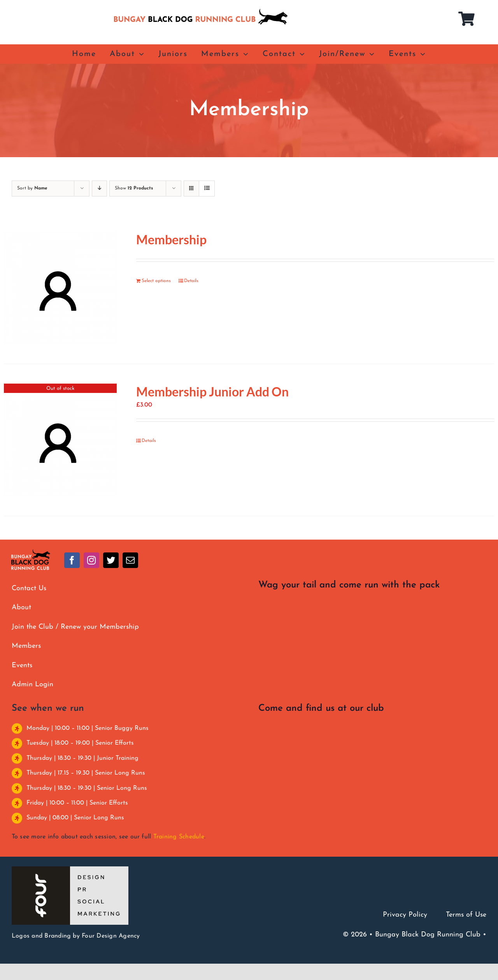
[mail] (130, 560)
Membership (171, 239)
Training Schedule (179, 837)
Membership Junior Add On (212, 392)
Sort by (32, 188)
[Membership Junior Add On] (60, 440)
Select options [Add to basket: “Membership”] (156, 281)
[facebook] (72, 560)
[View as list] (207, 188)
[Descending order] (99, 188)
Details (191, 281)
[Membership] (60, 288)
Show (134, 188)
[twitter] (111, 560)
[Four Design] (70, 870)
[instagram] (91, 560)
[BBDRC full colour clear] (31, 552)
